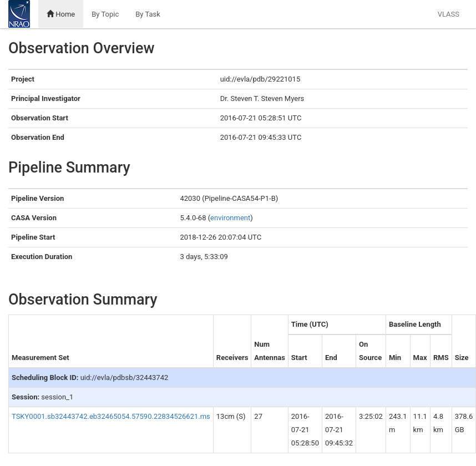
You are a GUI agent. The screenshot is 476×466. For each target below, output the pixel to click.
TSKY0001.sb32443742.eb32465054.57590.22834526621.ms (111, 416)
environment (230, 218)
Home (61, 14)
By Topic (105, 14)
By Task (148, 14)
